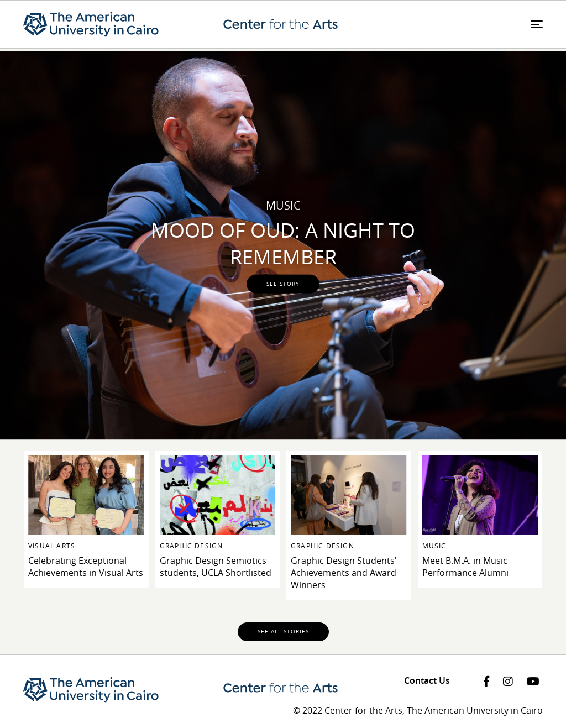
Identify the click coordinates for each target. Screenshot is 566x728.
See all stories (283, 632)
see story (283, 283)
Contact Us (427, 680)
